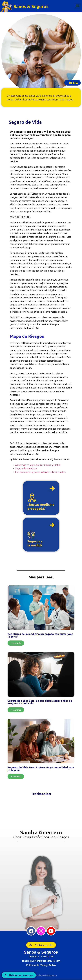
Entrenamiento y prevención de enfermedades (40, 472)
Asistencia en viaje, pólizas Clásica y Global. (38, 465)
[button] (78, 6)
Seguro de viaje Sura (26, 468)
